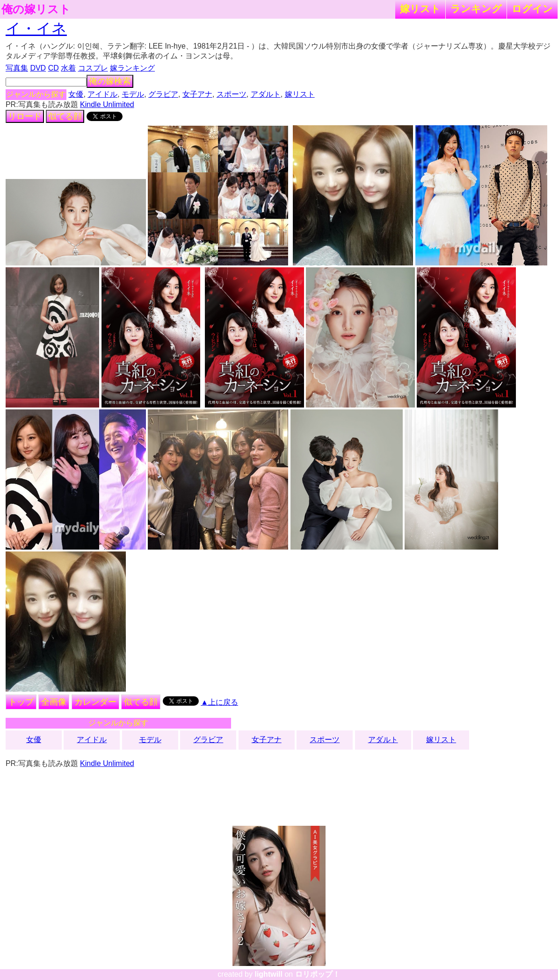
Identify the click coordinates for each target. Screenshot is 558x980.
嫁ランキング (132, 68)
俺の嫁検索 (110, 81)
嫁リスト (420, 9)
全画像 (54, 702)
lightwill (268, 974)
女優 (76, 94)
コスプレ (93, 68)
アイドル (102, 94)
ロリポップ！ (318, 974)
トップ (21, 702)
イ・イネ (36, 29)
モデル (133, 94)
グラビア (163, 94)
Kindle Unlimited (107, 104)
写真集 (17, 68)
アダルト (266, 94)
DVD (38, 68)
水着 (68, 68)
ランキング (476, 9)
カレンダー (95, 702)
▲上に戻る (219, 702)
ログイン (532, 9)
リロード (25, 116)
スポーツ (232, 94)
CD (54, 68)
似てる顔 (65, 116)
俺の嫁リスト (36, 9)
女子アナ (197, 94)
